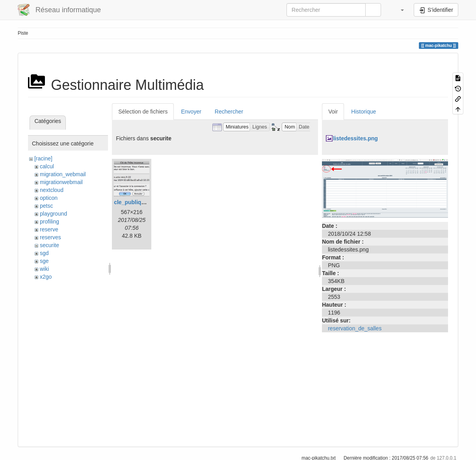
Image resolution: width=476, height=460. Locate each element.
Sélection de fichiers (143, 112)
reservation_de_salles (355, 328)
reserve (49, 229)
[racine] (43, 158)
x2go (46, 277)
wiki (44, 269)
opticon (49, 198)
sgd (44, 253)
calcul (47, 166)
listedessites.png (355, 138)
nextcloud (52, 190)
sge (44, 261)
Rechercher (229, 112)
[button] (398, 10)
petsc (46, 206)
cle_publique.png (137, 202)
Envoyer (191, 112)
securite (49, 245)
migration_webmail (63, 174)
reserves (50, 237)
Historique (364, 112)
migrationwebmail (61, 182)
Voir (333, 112)
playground (53, 214)
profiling (49, 222)
